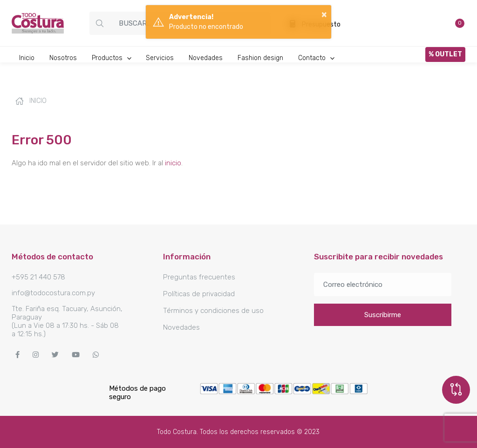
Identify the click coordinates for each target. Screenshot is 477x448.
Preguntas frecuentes (199, 277)
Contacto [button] (317, 58)
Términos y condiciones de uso (213, 311)
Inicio (27, 58)
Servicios (160, 58)
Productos (112, 58)
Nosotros (63, 58)
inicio (173, 163)
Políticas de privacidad (199, 294)
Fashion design (260, 58)
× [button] (324, 14)
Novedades (206, 58)
